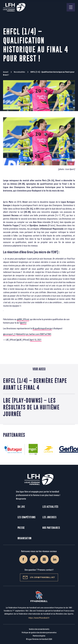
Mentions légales (39, 636)
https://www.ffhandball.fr (39, 618)
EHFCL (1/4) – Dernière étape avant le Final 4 (35, 384)
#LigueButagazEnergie (42, 329)
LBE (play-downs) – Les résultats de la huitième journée (31, 407)
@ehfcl (23, 323)
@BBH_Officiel (23, 319)
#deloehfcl (21, 334)
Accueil (6, 72)
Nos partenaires (51, 528)
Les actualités (50, 507)
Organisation (25, 538)
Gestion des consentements (39, 629)
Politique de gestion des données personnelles (39, 633)
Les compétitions (27, 517)
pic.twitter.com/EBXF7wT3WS (39, 334)
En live (21, 507)
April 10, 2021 (36, 340)
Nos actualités (19, 72)
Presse (21, 528)
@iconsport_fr (9, 334)
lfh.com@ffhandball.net (39, 577)
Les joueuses (49, 517)
